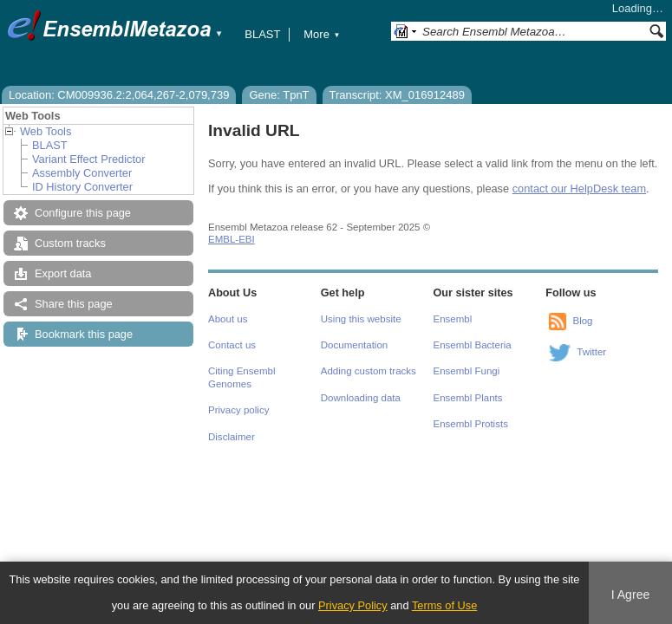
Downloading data (361, 398)
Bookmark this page (84, 334)
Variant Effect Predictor (88, 159)
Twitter (591, 352)
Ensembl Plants (468, 398)
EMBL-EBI (232, 239)
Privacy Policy (353, 605)
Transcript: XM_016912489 (397, 95)
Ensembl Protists (471, 424)
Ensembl (453, 319)
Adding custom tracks (369, 371)
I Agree (631, 595)
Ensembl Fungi (467, 371)
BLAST (262, 34)
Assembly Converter (82, 173)
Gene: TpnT (279, 95)
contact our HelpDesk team (579, 188)
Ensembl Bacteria (473, 345)
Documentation (354, 345)
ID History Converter (82, 187)
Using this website (361, 319)
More (322, 34)
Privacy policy (238, 410)
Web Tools (46, 131)
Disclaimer (232, 437)
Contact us (232, 345)
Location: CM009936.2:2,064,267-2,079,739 (119, 95)
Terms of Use (444, 605)
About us (228, 319)
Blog (582, 321)
